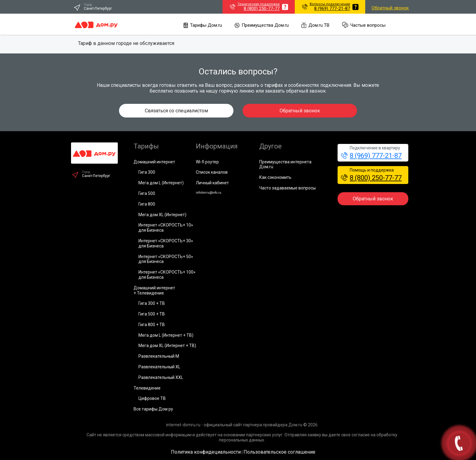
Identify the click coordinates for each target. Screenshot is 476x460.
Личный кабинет (212, 183)
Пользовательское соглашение (279, 452)
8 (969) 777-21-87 (371, 156)
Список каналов (212, 172)
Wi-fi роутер (207, 162)
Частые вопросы (364, 25)
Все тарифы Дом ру (153, 409)
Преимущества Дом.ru (262, 25)
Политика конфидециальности (206, 452)
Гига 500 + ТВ (152, 314)
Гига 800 (147, 204)
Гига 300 (147, 172)
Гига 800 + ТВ (152, 325)
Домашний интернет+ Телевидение (154, 290)
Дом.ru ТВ (316, 25)
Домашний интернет (154, 162)
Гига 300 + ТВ (152, 303)
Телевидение (147, 388)
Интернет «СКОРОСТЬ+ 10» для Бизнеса (166, 228)
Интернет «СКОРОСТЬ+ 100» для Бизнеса (167, 275)
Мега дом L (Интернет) (161, 183)
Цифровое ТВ (152, 398)
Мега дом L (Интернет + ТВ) (166, 335)
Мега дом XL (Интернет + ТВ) (167, 346)
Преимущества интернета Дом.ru (285, 164)
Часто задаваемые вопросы (287, 188)
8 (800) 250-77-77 (371, 178)
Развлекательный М (159, 356)
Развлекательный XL (159, 367)
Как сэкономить (275, 177)
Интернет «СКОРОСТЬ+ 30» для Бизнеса (166, 243)
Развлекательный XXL (161, 377)
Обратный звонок (390, 8)
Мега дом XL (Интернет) (162, 215)
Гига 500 (147, 193)
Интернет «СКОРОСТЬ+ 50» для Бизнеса (166, 259)
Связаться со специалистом (176, 111)
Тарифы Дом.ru (203, 25)
